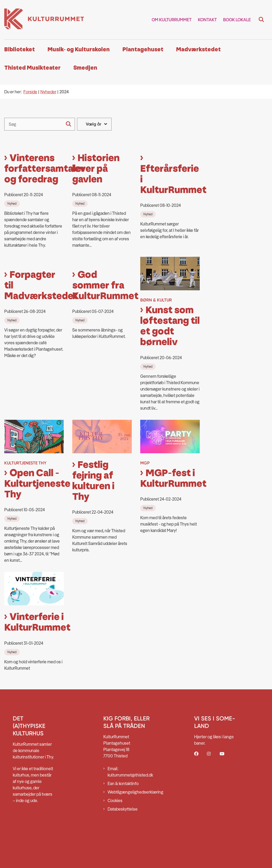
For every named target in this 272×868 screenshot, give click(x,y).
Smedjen (85, 68)
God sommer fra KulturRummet (102, 340)
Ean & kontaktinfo (123, 811)
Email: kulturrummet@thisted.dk (130, 799)
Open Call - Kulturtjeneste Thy (34, 511)
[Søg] (40, 124)
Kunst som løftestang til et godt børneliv (170, 354)
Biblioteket (20, 50)
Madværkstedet (198, 50)
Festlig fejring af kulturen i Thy (93, 508)
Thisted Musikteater (32, 68)
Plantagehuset (143, 50)
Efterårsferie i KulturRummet (170, 206)
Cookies (115, 828)
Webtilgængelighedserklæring (130, 819)
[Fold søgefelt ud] (261, 20)
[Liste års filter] (94, 124)
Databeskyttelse (123, 836)
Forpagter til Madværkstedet (34, 340)
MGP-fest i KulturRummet (170, 506)
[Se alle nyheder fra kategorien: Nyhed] (12, 230)
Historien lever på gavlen (96, 196)
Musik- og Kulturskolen (79, 50)
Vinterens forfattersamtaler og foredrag (34, 196)
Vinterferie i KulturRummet (34, 650)
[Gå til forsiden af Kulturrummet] (42, 20)
